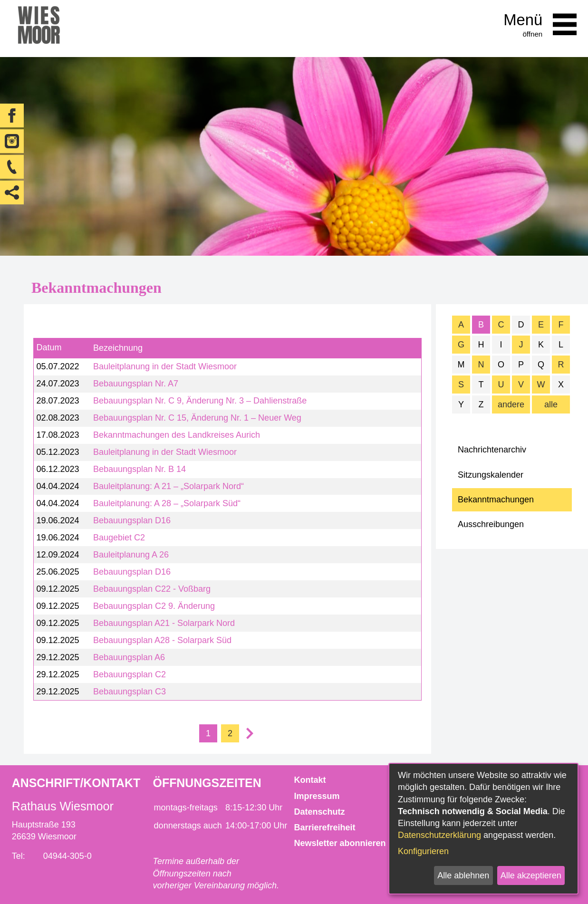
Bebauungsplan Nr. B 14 (140, 469)
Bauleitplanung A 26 (131, 555)
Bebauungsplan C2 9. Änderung (154, 606)
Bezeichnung (118, 348)
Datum (49, 348)
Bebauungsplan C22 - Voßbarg (152, 589)
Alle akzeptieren (531, 875)
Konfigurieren (423, 851)
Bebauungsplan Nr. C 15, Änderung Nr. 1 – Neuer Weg (197, 418)
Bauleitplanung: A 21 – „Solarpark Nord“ (169, 486)
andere (511, 404)
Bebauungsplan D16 (132, 520)
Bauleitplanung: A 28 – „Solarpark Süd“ (167, 503)
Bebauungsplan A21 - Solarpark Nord (164, 623)
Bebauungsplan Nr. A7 (136, 384)
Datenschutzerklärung (439, 835)
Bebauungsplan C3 (130, 692)
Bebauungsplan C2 (130, 674)
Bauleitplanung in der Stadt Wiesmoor (165, 366)
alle (551, 404)
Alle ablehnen (463, 875)
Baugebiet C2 (119, 538)
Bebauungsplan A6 (129, 657)
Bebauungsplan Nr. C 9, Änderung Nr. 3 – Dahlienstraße (200, 401)
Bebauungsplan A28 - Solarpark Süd (162, 640)
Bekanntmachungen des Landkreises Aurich (177, 435)
